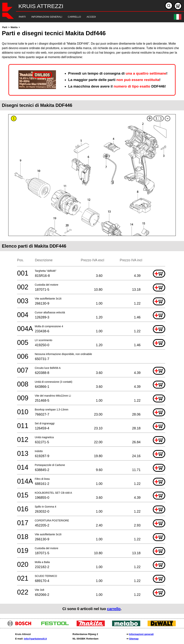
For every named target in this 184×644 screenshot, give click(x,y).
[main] (92, 319)
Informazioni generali (141, 634)
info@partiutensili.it (35, 639)
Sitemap (134, 639)
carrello (114, 609)
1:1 (159, 119)
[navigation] (87, 17)
